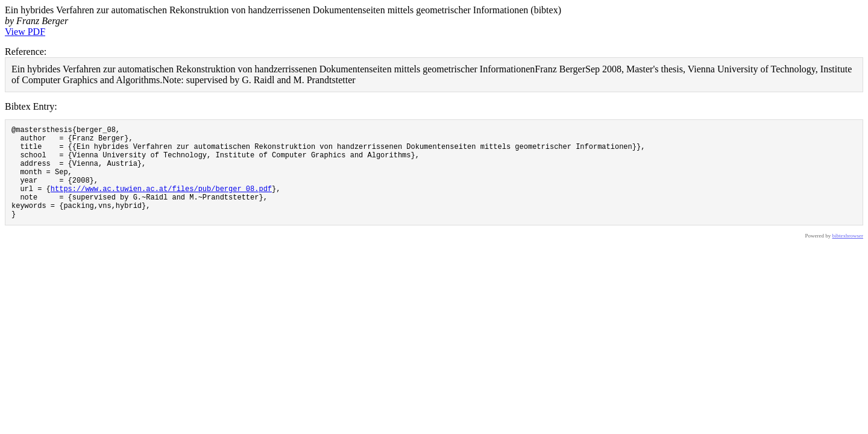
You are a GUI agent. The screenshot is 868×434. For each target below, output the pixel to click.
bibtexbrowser (848, 256)
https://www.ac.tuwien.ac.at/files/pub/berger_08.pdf (161, 203)
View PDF (25, 32)
